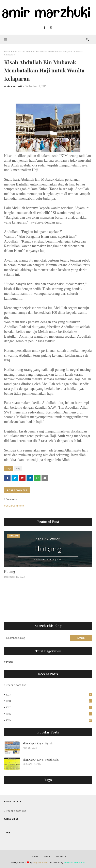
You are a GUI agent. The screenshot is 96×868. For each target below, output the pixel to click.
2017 (49, 707)
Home (7, 51)
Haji (15, 51)
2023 (49, 695)
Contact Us (61, 856)
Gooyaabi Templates (74, 862)
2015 (49, 720)
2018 (49, 701)
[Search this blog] (37, 638)
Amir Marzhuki (13, 86)
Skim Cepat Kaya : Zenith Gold (41, 759)
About (47, 856)
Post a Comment (14, 506)
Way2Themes (40, 862)
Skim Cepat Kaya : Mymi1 (38, 743)
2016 (49, 714)
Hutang (10, 572)
